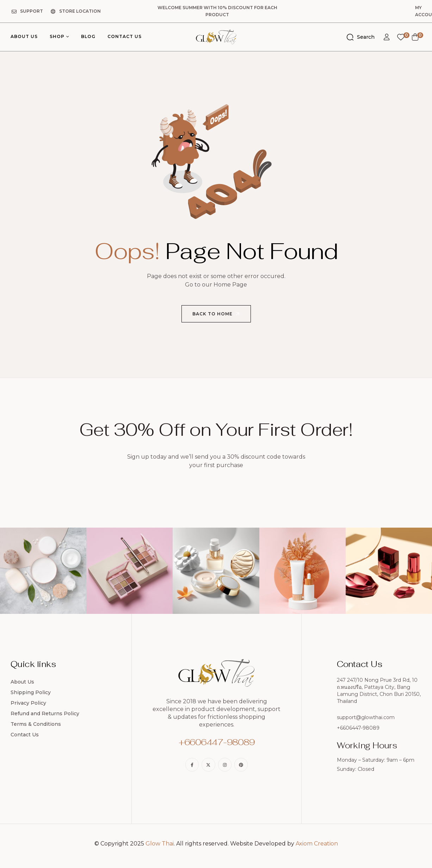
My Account (399, 8)
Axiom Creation (317, 836)
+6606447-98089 (217, 735)
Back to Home (217, 307)
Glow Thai (160, 836)
